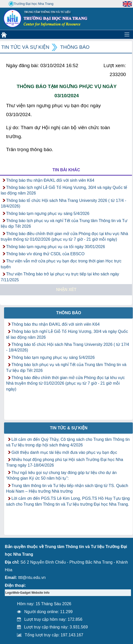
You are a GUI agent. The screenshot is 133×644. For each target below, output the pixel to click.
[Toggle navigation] (127, 34)
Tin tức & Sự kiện (69, 428)
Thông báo (75, 47)
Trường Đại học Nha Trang (31, 4)
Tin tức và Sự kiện (25, 47)
